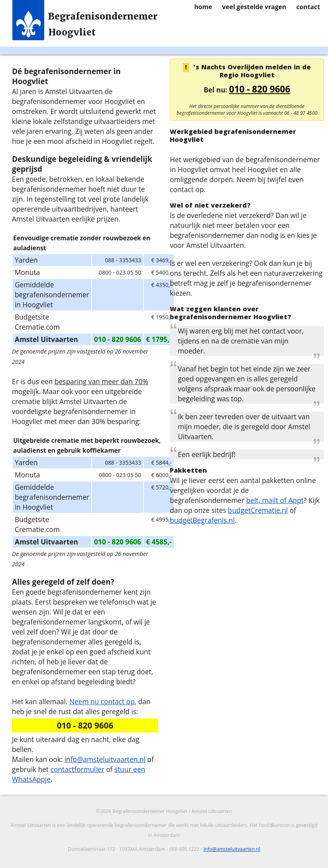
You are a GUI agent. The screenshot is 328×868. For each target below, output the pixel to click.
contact (308, 7)
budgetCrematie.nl (258, 510)
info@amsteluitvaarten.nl (105, 759)
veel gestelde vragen (254, 7)
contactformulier (77, 769)
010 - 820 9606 (260, 89)
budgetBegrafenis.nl (202, 520)
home (203, 7)
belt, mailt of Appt (275, 500)
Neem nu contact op (102, 701)
